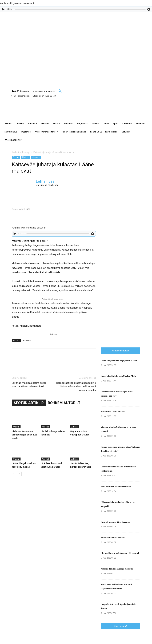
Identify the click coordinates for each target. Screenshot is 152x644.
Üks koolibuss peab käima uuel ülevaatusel (120, 553)
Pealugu (26, 152)
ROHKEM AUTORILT (64, 403)
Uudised (26, 157)
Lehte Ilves (45, 181)
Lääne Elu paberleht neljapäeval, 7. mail (119, 360)
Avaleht (15, 152)
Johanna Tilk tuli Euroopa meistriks (117, 569)
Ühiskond (36, 157)
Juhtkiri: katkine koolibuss (113, 538)
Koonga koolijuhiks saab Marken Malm (119, 376)
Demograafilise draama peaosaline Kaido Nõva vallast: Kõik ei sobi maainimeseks (76, 387)
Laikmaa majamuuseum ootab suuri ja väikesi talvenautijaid (29, 385)
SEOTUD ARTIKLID (29, 403)
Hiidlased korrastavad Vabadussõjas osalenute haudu (24, 435)
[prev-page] (14, 474)
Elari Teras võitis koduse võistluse (116, 487)
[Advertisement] (126, 275)
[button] (60, 91)
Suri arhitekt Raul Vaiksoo (113, 412)
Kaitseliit (27, 341)
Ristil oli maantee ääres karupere (115, 522)
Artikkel (16, 427)
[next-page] (19, 474)
